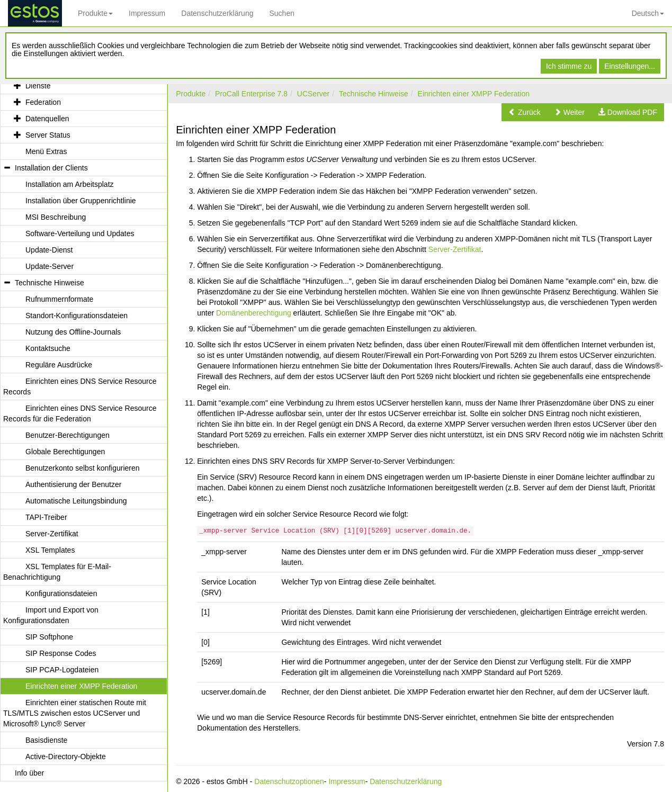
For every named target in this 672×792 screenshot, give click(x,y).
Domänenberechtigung (254, 313)
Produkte (95, 13)
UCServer (313, 94)
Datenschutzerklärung (217, 13)
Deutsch (648, 13)
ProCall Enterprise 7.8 (251, 94)
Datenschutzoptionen (289, 781)
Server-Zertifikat (455, 249)
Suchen (281, 13)
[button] (525, 112)
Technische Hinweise (374, 94)
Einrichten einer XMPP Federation (474, 94)
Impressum (147, 13)
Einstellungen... (630, 66)
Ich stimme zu (569, 66)
